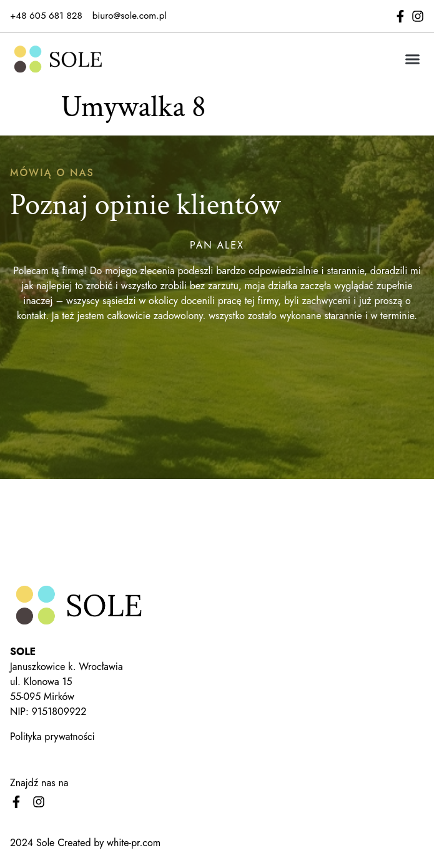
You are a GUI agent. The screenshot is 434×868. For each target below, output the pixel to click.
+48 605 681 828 (46, 16)
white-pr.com (134, 843)
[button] (413, 59)
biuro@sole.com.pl (130, 16)
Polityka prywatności (52, 737)
